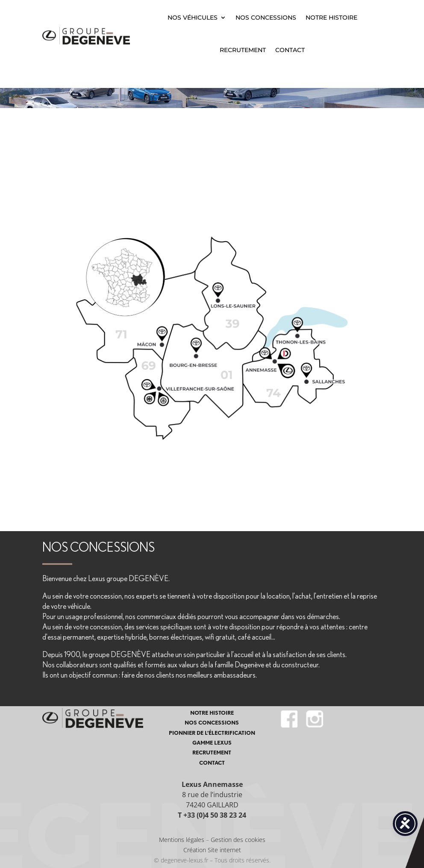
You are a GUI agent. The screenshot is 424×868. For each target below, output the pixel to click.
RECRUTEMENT (243, 50)
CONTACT (290, 50)
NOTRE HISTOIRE (331, 18)
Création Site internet (212, 850)
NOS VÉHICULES (193, 18)
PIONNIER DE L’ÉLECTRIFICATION (212, 733)
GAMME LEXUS (212, 743)
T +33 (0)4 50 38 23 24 (212, 815)
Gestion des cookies (238, 840)
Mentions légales (182, 840)
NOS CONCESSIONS (266, 18)
